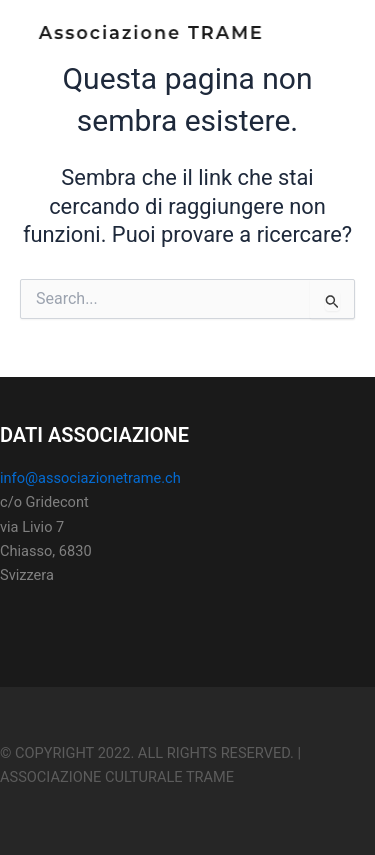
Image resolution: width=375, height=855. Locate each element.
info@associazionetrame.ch (90, 478)
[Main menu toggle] (329, 40)
